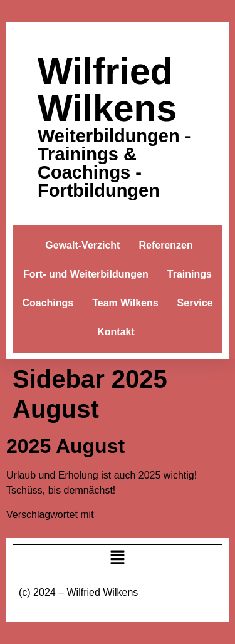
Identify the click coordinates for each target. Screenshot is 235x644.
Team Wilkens (125, 303)
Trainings (190, 274)
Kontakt (116, 332)
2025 (105, 515)
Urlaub (61, 530)
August (133, 515)
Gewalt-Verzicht (82, 245)
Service (195, 303)
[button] (117, 559)
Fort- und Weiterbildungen (86, 274)
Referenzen (165, 245)
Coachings (48, 303)
